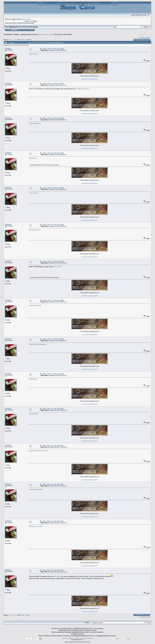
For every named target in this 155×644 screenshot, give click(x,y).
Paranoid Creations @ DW (38, 451)
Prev (10, 40)
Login (25, 30)
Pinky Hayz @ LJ (35, 123)
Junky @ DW (33, 414)
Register (31, 30)
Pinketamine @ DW (36, 526)
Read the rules (13, 27)
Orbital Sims (33, 379)
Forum (14, 30)
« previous (142, 38)
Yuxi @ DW (58, 267)
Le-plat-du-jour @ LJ (83, 89)
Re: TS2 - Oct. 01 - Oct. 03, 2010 (52, 49)
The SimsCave (8, 34)
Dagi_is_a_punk (48, 34)
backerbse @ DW (35, 306)
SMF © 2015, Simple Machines (85, 638)
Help (20, 30)
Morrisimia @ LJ (35, 230)
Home (8, 30)
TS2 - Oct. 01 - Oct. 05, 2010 (63, 34)
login (23, 19)
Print (147, 40)
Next (23, 40)
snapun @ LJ (33, 54)
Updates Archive (26, 34)
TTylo (41, 34)
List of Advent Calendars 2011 (90, 79)
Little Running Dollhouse (37, 344)
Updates (17, 34)
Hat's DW (56, 576)
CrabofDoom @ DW (36, 490)
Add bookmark (140, 40)
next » (148, 38)
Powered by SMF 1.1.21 (69, 638)
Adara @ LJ (33, 158)
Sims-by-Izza (33, 193)
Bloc (83, 640)
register (28, 19)
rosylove (8, 48)
